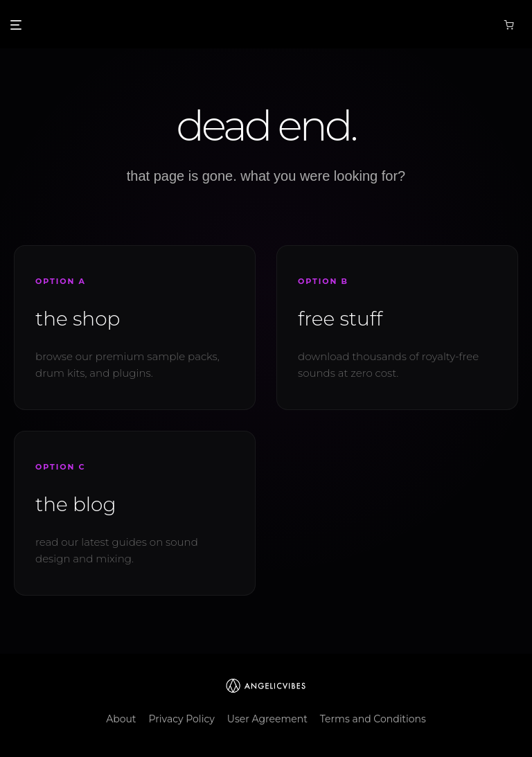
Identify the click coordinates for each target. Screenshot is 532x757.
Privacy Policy (182, 719)
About (121, 719)
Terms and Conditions (373, 719)
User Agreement (267, 719)
